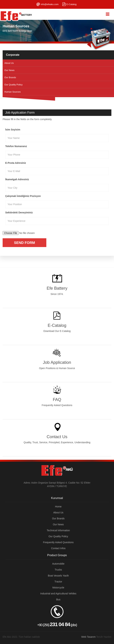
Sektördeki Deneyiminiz (19, 213)
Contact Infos (58, 548)
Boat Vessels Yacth (58, 576)
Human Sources (13, 92)
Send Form (24, 243)
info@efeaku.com (50, 4)
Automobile (58, 564)
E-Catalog (72, 4)
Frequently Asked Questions (58, 542)
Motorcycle (58, 588)
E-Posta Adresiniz (16, 163)
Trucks (58, 570)
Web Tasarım (88, 637)
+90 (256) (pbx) (57, 616)
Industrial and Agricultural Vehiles (58, 594)
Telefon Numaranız (16, 146)
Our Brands (10, 77)
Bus (58, 599)
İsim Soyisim (13, 130)
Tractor (58, 582)
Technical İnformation (58, 530)
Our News (9, 70)
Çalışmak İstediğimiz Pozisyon (23, 196)
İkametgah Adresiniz (17, 179)
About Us (9, 63)
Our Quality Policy (13, 85)
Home (58, 507)
